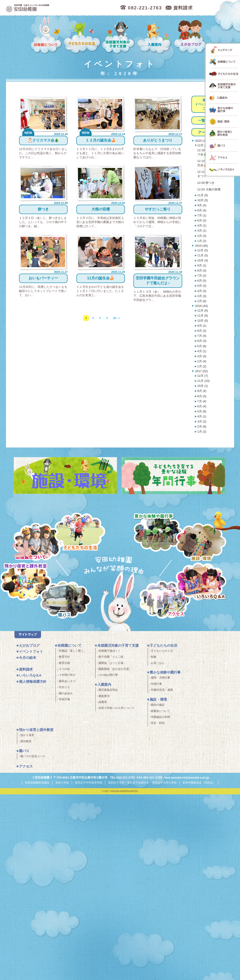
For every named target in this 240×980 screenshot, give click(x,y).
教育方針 (64, 657)
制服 (154, 657)
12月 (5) (203, 145)
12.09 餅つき (206, 183)
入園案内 (155, 35)
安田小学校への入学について (116, 708)
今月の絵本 (28, 658)
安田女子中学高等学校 (88, 783)
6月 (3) (202, 341)
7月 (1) (202, 215)
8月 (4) (202, 210)
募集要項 (104, 696)
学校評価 (64, 700)
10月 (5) (203, 200)
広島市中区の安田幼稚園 (52, 8)
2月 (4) (202, 361)
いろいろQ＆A (201, 582)
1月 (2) (202, 241)
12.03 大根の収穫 (209, 189)
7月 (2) (202, 276)
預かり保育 (27, 735)
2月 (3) (202, 236)
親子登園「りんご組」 (112, 657)
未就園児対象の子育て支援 (119, 35)
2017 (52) (201, 371)
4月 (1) (202, 225)
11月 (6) (203, 316)
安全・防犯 (158, 723)
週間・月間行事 (160, 678)
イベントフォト (31, 652)
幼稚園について (46, 35)
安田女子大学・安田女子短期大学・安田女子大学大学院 (142, 783)
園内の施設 (158, 705)
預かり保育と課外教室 (36, 730)
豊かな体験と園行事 (159, 532)
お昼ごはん (158, 663)
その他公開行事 (108, 675)
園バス (24, 751)
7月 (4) (202, 336)
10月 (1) (203, 386)
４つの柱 (64, 669)
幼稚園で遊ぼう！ (110, 651)
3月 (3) (202, 296)
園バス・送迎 (65, 601)
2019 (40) (201, 246)
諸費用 (103, 702)
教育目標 (64, 663)
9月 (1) (202, 265)
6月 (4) (202, 406)
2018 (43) (201, 306)
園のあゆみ (66, 693)
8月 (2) (202, 331)
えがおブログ (191, 35)
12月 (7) (203, 376)
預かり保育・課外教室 (26, 582)
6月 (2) (202, 220)
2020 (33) (201, 141)
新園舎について (160, 711)
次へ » (116, 316)
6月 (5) (202, 281)
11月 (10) (203, 381)
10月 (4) (203, 260)
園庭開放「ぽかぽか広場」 (115, 669)
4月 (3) (202, 291)
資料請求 (26, 669)
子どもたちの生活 (82, 35)
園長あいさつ (67, 681)
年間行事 (156, 684)
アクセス (165, 601)
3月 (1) (202, 231)
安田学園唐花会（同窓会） (199, 783)
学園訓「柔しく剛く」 (73, 651)
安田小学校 (62, 783)
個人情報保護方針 (33, 681)
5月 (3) (202, 286)
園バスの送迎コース (33, 756)
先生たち (64, 687)
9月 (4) (202, 205)
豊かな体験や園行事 (165, 673)
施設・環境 (201, 543)
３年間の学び (67, 675)
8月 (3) (202, 270)
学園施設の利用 (160, 717)
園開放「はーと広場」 (112, 663)
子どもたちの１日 (162, 651)
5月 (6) (202, 346)
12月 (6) (203, 310)
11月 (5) (203, 195)
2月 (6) (202, 301)
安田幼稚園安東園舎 (37, 783)
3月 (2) (202, 421)
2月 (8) (202, 426)
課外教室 (26, 741)
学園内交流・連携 (162, 690)
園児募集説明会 (108, 690)
